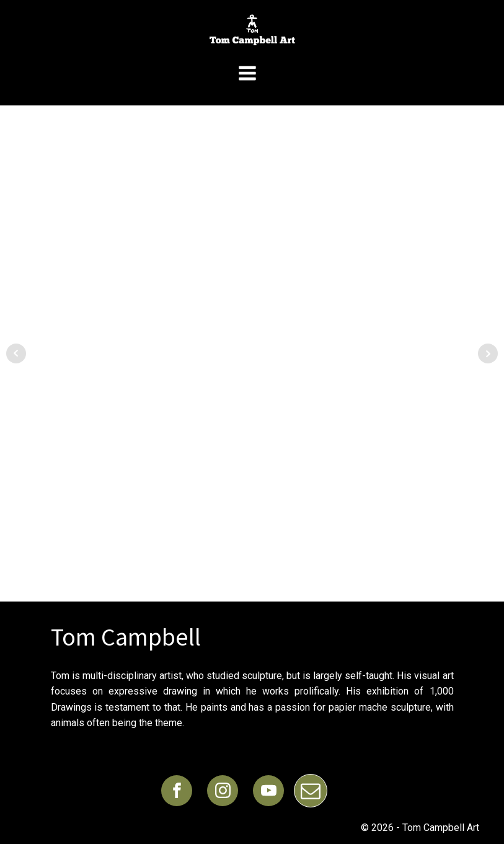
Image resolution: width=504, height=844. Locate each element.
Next (488, 353)
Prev (16, 353)
